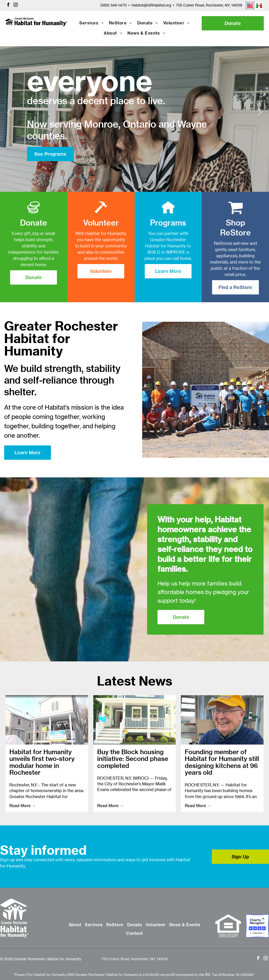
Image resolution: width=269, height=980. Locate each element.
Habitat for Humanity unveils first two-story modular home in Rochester (42, 762)
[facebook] (8, 5)
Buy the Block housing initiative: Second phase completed (133, 759)
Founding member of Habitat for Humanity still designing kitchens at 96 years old (222, 762)
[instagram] (16, 5)
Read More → (23, 806)
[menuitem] (91, 23)
